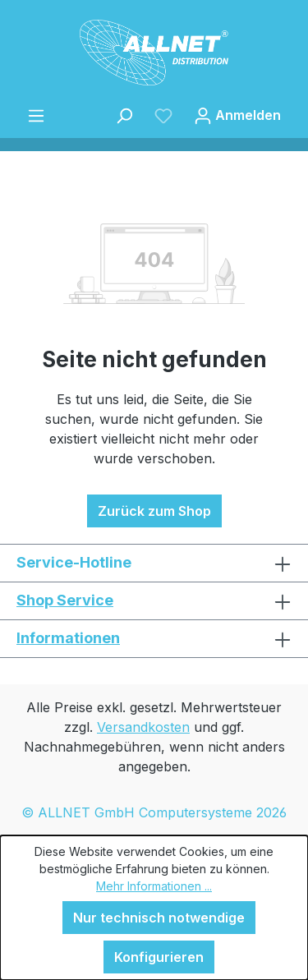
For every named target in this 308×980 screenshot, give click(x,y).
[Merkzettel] (163, 115)
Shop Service (65, 600)
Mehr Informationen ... (154, 886)
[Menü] (36, 115)
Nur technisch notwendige (159, 918)
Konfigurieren (159, 957)
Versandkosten (143, 727)
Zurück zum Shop (154, 511)
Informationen (68, 638)
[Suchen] (124, 115)
